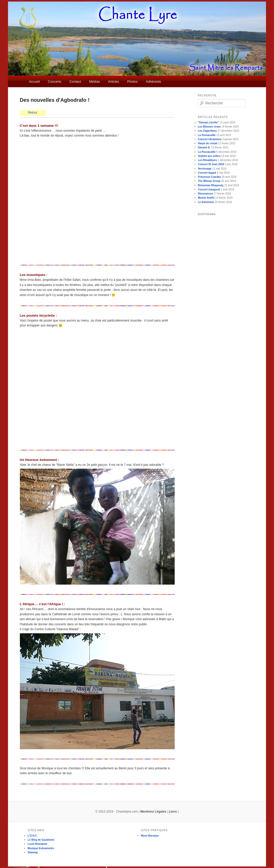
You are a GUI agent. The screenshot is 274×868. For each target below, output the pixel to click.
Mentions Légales (153, 812)
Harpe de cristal (208, 143)
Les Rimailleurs (207, 160)
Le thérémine (206, 202)
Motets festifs (206, 198)
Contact (75, 82)
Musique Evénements (41, 848)
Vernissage (205, 169)
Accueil (34, 82)
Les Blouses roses (209, 127)
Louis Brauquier (38, 844)
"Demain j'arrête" (208, 123)
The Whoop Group (209, 181)
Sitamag (33, 852)
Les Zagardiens (207, 131)
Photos (132, 82)
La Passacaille (207, 135)
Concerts (55, 82)
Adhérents (153, 82)
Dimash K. (204, 148)
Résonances (205, 194)
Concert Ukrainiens (210, 139)
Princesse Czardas (209, 177)
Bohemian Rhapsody (211, 185)
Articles (114, 82)
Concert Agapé (207, 173)
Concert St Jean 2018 (211, 164)
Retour (33, 113)
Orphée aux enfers (209, 156)
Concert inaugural (209, 189)
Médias (94, 82)
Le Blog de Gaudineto (41, 840)
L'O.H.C (32, 836)
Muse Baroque (150, 836)
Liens (173, 812)
